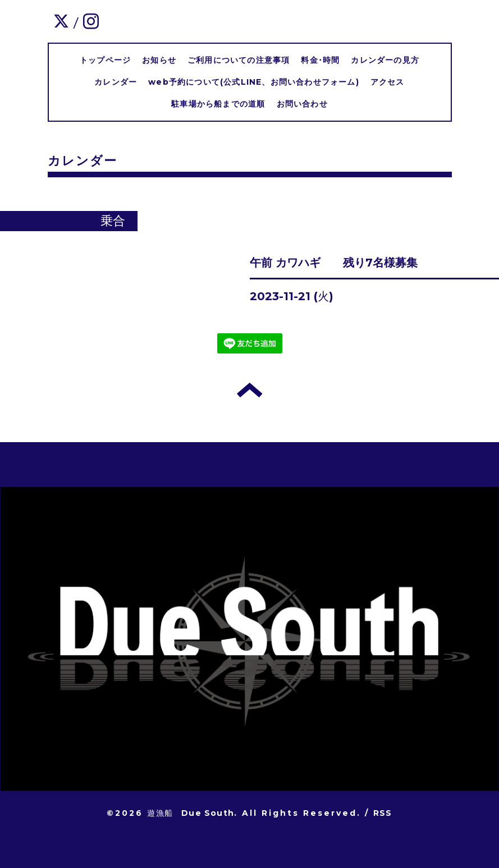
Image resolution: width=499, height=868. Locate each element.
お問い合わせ (302, 104)
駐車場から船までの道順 (218, 104)
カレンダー (116, 82)
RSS (383, 813)
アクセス (388, 82)
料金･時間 (320, 60)
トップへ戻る (250, 390)
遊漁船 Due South (191, 813)
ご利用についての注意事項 (239, 60)
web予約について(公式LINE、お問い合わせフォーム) (254, 82)
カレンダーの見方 (385, 60)
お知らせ (159, 60)
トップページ (105, 60)
